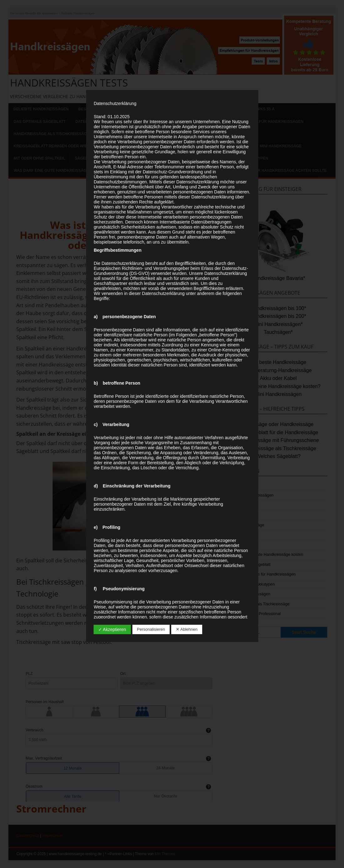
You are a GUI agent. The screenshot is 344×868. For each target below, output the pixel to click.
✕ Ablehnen (187, 629)
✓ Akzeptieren (112, 629)
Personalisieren (151, 629)
